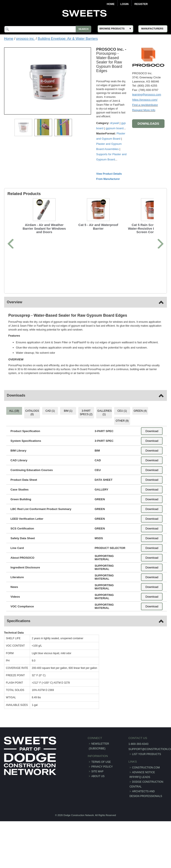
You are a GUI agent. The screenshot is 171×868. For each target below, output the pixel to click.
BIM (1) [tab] (68, 411)
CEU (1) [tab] (122, 411)
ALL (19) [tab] (14, 411)
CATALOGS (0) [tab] (32, 412)
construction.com (146, 767)
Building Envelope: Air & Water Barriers (68, 39)
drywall (115, 123)
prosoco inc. (26, 39)
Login (125, 4)
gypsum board (115, 128)
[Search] (49, 29)
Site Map (97, 771)
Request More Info (143, 110)
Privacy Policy (102, 766)
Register (141, 4)
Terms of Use (101, 762)
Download (152, 431)
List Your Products (146, 754)
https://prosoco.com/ (145, 99)
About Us (98, 776)
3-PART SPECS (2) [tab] (86, 412)
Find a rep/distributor (145, 105)
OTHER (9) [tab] (122, 421)
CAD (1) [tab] (50, 411)
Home (111, 4)
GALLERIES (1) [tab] (105, 412)
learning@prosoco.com (146, 94)
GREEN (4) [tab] (140, 411)
